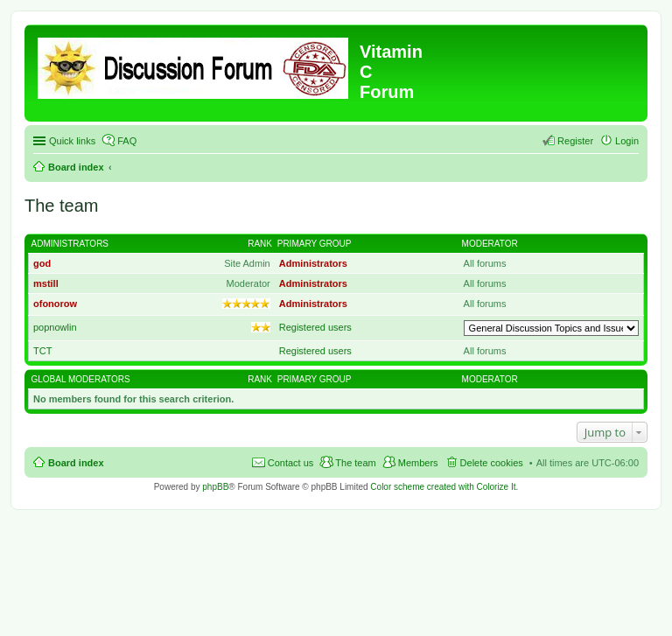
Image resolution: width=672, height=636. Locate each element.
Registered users (315, 327)
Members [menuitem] (418, 463)
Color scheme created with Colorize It (443, 487)
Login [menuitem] (627, 141)
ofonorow (55, 304)
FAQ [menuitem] (127, 141)
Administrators (70, 244)
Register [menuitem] (575, 141)
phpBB (215, 487)
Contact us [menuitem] (291, 463)
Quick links (72, 141)
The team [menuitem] (355, 463)
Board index (76, 167)
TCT (42, 351)
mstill (46, 283)
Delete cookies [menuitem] (492, 463)
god (42, 263)
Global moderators (81, 379)
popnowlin (55, 327)
